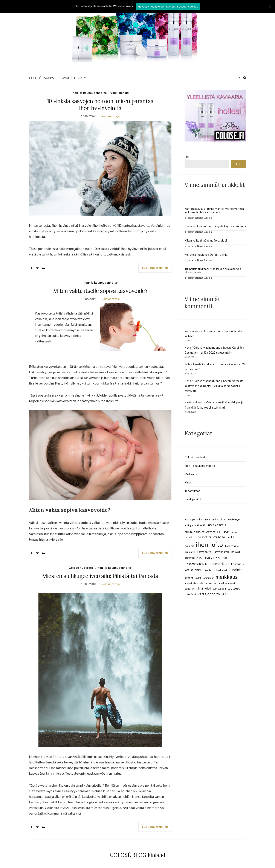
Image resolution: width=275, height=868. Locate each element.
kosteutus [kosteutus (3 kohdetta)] (237, 564)
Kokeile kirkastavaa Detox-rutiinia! (206, 255)
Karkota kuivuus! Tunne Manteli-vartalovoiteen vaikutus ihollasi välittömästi (214, 210)
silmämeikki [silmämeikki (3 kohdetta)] (204, 588)
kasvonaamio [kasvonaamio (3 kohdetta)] (221, 552)
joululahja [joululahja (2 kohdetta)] (190, 552)
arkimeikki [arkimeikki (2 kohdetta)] (200, 525)
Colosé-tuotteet (81, 568)
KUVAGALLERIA (71, 78)
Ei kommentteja (109, 116)
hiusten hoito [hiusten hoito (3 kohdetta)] (217, 537)
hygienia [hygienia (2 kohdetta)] (189, 546)
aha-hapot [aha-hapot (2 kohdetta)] (190, 519)
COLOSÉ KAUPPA (41, 78)
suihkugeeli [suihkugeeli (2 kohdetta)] (219, 589)
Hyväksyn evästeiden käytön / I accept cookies (168, 7)
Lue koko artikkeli (155, 268)
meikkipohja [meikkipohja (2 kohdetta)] (191, 583)
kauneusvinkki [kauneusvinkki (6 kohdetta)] (208, 557)
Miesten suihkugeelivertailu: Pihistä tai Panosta (100, 576)
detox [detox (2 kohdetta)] (234, 532)
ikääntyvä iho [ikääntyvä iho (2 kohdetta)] (231, 546)
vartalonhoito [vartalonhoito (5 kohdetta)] (209, 594)
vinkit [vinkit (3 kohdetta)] (225, 594)
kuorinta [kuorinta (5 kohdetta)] (236, 570)
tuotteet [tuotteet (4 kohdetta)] (234, 588)
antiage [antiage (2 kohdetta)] (189, 525)
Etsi (187, 157)
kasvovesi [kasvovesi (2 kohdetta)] (190, 558)
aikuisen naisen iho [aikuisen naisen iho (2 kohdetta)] (208, 519)
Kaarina (189, 402)
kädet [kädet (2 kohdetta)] (198, 578)
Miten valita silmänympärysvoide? (206, 240)
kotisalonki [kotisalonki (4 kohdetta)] (193, 570)
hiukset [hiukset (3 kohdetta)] (202, 537)
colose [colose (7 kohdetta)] (223, 531)
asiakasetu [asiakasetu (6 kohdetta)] (217, 525)
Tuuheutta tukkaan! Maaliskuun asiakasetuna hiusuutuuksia (213, 271)
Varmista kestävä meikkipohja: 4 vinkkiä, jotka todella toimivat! (214, 386)
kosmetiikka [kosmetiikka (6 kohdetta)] (220, 564)
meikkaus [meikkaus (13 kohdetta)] (226, 577)
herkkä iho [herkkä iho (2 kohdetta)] (190, 537)
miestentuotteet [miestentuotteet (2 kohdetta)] (208, 583)
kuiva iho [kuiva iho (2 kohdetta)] (207, 570)
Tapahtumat (192, 491)
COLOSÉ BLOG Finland (137, 855)
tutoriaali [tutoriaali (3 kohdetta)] (190, 594)
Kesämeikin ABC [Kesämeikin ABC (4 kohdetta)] (196, 564)
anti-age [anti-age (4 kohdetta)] (233, 519)
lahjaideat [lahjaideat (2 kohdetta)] (208, 578)
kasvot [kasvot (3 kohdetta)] (236, 552)
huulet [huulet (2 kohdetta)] (230, 537)
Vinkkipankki (119, 93)
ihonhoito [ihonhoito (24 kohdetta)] (209, 544)
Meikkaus (191, 474)
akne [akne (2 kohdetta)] (223, 519)
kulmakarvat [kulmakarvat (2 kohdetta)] (220, 570)
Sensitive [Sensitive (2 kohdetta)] (190, 589)
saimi (188, 331)
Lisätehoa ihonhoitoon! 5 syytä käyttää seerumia (215, 226)
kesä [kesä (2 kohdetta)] (225, 558)
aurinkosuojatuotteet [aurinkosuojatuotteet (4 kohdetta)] (200, 532)
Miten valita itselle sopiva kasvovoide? (100, 291)
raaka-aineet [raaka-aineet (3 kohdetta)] (227, 583)
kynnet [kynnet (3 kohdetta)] (189, 578)
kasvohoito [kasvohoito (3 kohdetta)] (204, 552)
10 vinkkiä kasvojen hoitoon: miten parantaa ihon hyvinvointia (100, 105)
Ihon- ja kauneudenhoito (89, 93)
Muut (188, 482)
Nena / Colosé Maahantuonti (202, 348)
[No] (270, 6)
